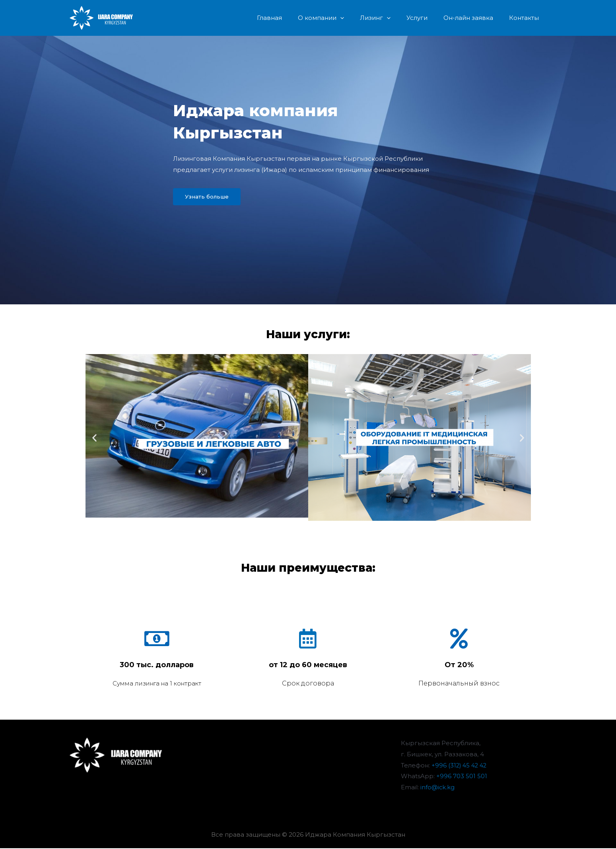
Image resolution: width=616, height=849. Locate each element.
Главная (291, 18)
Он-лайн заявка (474, 18)
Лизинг (389, 18)
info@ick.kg (438, 788)
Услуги (427, 18)
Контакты (526, 18)
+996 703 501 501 (462, 777)
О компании (339, 18)
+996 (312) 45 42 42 (460, 766)
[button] (209, 197)
